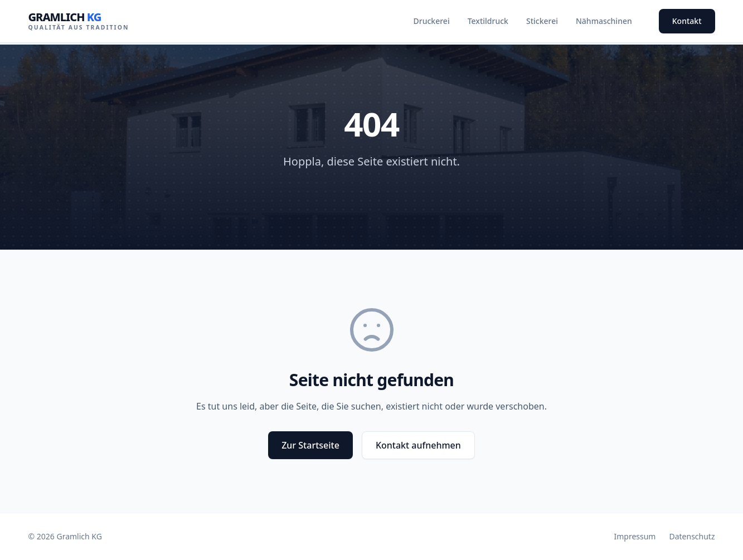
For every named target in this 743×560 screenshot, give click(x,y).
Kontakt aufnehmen (418, 445)
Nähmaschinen (604, 21)
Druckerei (432, 21)
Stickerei (542, 21)
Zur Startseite (310, 445)
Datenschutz (692, 536)
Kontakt (687, 21)
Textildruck (488, 21)
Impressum (635, 536)
